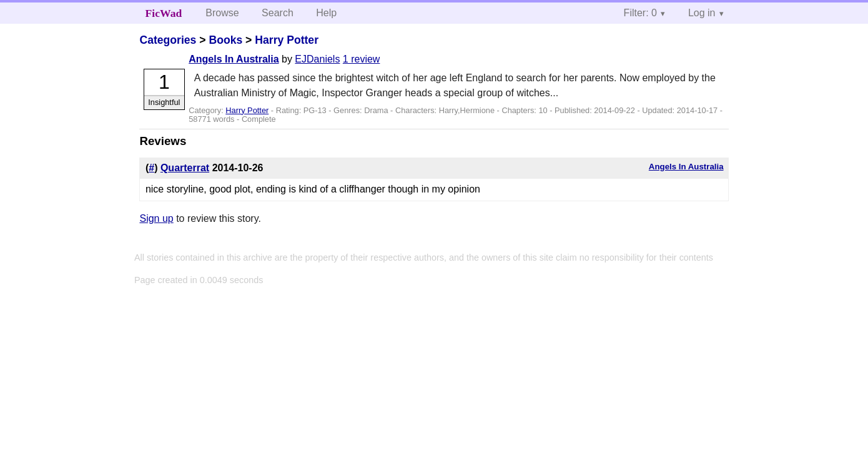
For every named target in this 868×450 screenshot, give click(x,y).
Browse (222, 13)
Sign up (156, 218)
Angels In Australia (234, 59)
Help (326, 13)
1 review (362, 59)
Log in (702, 13)
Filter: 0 (640, 13)
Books (225, 40)
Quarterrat (185, 168)
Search (278, 13)
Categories (168, 40)
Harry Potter (287, 40)
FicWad (164, 13)
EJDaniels (317, 59)
